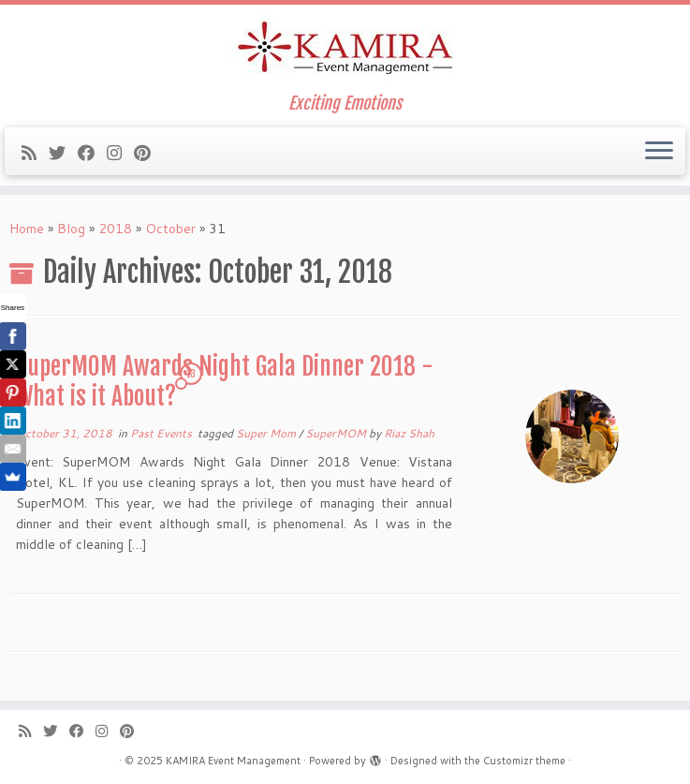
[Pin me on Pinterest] (148, 153)
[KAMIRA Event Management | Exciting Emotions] (345, 49)
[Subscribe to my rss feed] (35, 153)
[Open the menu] (659, 152)
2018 (115, 229)
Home (27, 229)
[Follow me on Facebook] (92, 153)
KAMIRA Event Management (233, 761)
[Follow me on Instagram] (120, 153)
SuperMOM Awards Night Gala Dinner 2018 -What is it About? (225, 381)
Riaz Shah (409, 433)
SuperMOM (337, 433)
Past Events (162, 433)
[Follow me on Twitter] (63, 153)
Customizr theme (524, 761)
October (170, 229)
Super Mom (267, 433)
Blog (71, 229)
